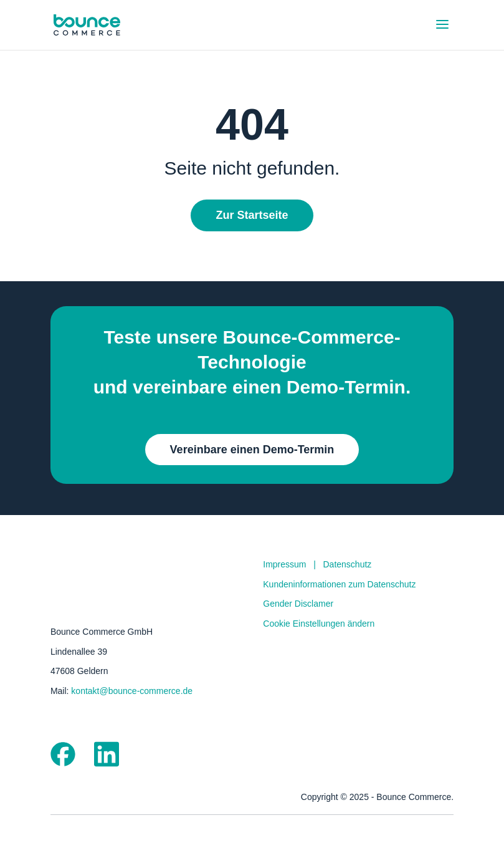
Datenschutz (348, 564)
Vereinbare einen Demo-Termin (252, 450)
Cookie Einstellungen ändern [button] (319, 624)
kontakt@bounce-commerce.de (132, 691)
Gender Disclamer (298, 604)
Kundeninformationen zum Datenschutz (339, 584)
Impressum (284, 564)
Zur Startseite (252, 215)
